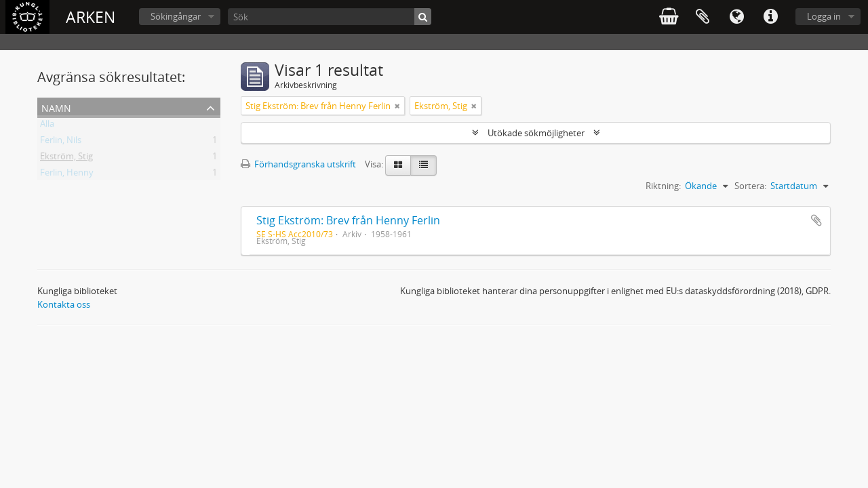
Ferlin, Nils (61, 142)
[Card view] (398, 165)
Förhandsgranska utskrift (298, 164)
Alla (47, 126)
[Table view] (423, 165)
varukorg (669, 17)
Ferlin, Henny (67, 175)
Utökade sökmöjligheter (536, 133)
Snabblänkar (770, 17)
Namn (56, 107)
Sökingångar (176, 16)
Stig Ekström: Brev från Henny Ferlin (348, 220)
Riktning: (663, 186)
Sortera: (750, 186)
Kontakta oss (64, 304)
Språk (736, 17)
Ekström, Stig (66, 159)
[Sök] (330, 17)
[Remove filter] (397, 106)
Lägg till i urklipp (816, 220)
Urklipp (703, 17)
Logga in (824, 16)
